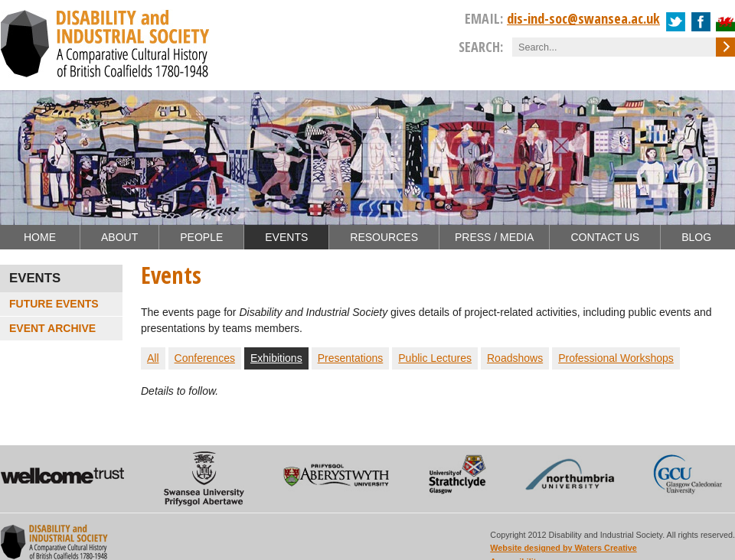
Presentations (351, 358)
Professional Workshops (616, 358)
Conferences (205, 358)
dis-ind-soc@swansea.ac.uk (583, 18)
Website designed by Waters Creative (563, 548)
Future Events (54, 304)
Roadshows (515, 358)
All (153, 358)
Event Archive (52, 328)
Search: (481, 47)
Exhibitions (276, 358)
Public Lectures (435, 358)
